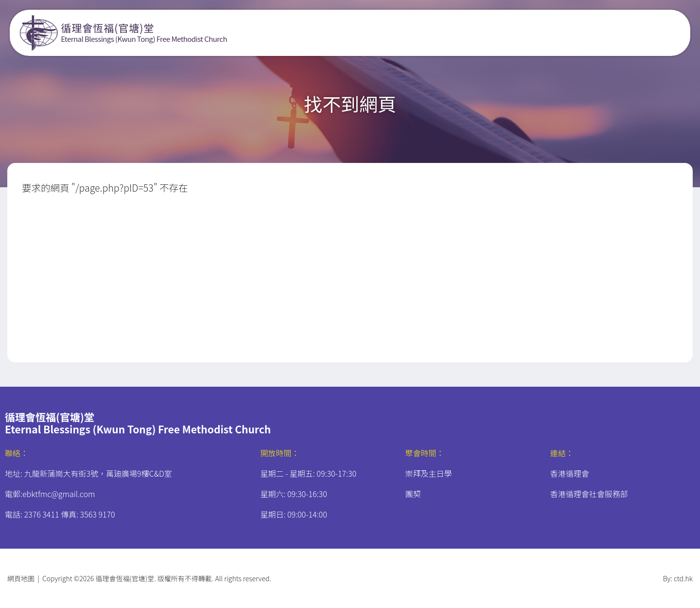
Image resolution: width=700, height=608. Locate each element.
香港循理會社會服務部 (589, 494)
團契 (413, 494)
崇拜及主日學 (429, 473)
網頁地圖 (21, 578)
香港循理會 (570, 473)
